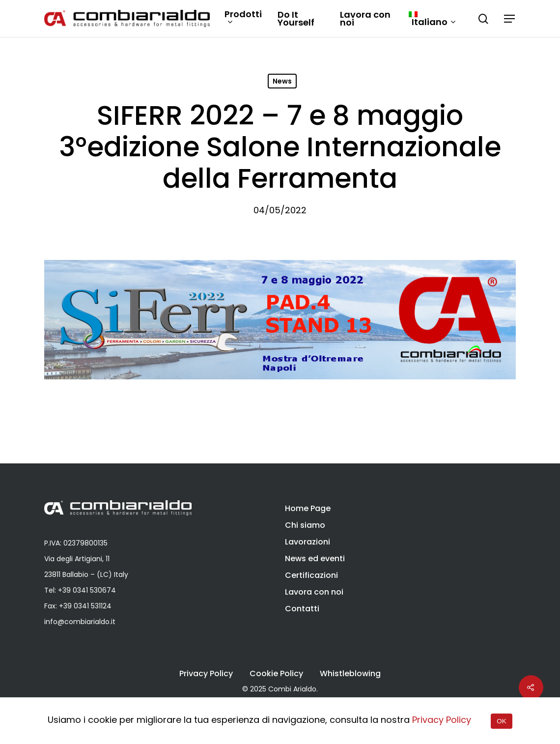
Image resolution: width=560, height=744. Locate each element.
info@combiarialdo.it (80, 622)
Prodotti (243, 18)
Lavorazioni (308, 542)
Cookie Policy (276, 674)
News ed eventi (315, 558)
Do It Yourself (296, 19)
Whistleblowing (350, 674)
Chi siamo (305, 525)
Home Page (308, 508)
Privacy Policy (206, 674)
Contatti (302, 609)
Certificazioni (311, 575)
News (282, 81)
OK (501, 721)
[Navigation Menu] (510, 19)
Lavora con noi (365, 19)
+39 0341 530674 (87, 590)
